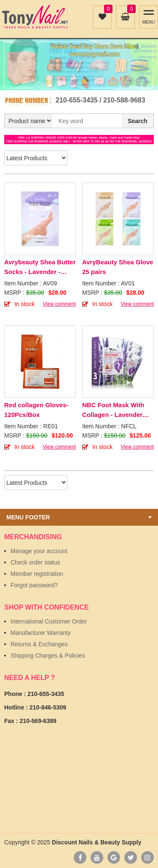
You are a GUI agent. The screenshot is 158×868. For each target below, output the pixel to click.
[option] (79, 62)
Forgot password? (34, 585)
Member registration (37, 574)
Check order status (35, 562)
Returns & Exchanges (39, 644)
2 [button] (84, 81)
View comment (59, 304)
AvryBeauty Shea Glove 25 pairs (118, 267)
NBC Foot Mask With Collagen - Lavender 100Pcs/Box (113, 410)
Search (138, 121)
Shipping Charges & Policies (48, 656)
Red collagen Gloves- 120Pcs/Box (36, 410)
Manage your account (39, 551)
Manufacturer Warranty (41, 633)
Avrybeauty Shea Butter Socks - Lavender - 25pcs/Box (40, 267)
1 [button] (75, 81)
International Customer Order (49, 621)
